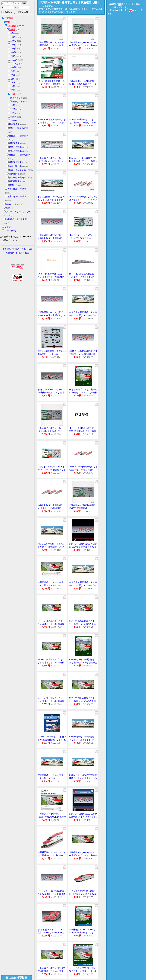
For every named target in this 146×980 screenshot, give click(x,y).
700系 (13, 56)
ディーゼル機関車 (17, 178)
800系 (13, 67)
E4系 (13, 83)
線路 (8, 208)
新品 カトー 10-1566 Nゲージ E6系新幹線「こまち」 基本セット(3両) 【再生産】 (83, 161)
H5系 (13, 90)
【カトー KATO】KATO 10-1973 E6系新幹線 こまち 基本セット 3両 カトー (83, 431)
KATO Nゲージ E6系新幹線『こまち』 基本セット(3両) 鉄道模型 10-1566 (82, 740)
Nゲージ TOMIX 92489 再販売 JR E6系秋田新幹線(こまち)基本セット (83, 547)
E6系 (13, 94)
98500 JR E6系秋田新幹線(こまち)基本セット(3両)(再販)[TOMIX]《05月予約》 (83, 470)
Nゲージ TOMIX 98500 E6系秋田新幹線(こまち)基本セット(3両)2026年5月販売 (83, 817)
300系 (13, 45)
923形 (13, 117)
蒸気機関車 (14, 181)
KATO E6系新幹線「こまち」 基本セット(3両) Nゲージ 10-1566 (51, 547)
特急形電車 (14, 124)
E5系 (13, 86)
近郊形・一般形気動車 (20, 155)
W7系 (13, 109)
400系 (13, 49)
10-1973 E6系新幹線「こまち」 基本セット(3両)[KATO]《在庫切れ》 (51, 277)
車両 (8, 22)
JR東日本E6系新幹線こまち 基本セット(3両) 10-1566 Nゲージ (83, 315)
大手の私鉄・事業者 (17, 189)
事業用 (12, 185)
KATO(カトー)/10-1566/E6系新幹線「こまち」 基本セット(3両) (83, 778)
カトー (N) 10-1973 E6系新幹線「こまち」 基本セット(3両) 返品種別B (83, 971)
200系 (13, 41)
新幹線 (12, 30)
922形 (13, 113)
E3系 (13, 79)
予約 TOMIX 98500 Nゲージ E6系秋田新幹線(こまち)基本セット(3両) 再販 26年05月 (51, 393)
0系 (12, 33)
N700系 (14, 60)
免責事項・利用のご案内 (17, 253)
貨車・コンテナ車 (17, 170)
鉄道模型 (9, 18)
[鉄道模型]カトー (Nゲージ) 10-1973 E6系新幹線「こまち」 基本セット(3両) (82, 933)
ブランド (9, 227)
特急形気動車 (15, 147)
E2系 (13, 75)
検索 (24, 3)
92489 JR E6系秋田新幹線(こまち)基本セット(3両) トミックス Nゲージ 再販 (52, 123)
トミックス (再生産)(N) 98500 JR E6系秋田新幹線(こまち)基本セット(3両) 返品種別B (83, 894)
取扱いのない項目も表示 (15, 12)
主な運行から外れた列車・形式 (17, 249)
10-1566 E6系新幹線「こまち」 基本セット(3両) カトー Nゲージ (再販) (82, 123)
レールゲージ (11, 231)
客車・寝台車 (15, 166)
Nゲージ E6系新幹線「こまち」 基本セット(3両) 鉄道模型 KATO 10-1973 (51, 624)
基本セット (17, 98)
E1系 (13, 71)
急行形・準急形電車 (18, 128)
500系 (13, 52)
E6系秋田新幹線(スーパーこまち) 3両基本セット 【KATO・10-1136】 (52, 855)
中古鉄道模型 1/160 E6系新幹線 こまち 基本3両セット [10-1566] (51, 200)
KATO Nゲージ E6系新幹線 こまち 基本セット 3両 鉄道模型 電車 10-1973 (83, 663)
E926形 (14, 121)
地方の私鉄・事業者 (17, 197)
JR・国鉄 (12, 26)
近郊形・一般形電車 (18, 136)
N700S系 (14, 64)
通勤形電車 (14, 143)
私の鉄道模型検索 (17, 978)
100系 (13, 37)
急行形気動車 (15, 151)
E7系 (13, 105)
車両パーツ (11, 204)
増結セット (17, 102)
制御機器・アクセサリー (18, 219)
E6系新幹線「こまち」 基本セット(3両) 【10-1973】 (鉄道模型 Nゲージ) (83, 393)
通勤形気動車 (15, 162)
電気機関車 (14, 174)
